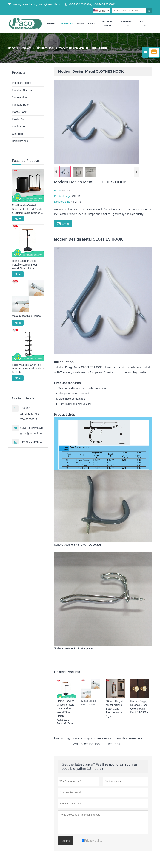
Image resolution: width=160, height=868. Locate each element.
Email (63, 223)
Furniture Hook (45, 48)
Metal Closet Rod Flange (26, 316)
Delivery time (63, 202)
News (81, 24)
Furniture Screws (22, 90)
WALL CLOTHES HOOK (87, 744)
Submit (66, 841)
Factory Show (108, 24)
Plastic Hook (19, 112)
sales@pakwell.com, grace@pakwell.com (37, 4)
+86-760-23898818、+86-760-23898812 (92, 4)
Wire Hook (18, 134)
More (18, 219)
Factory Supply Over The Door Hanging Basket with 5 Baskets (28, 369)
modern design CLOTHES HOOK (93, 739)
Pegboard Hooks (22, 83)
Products (66, 24)
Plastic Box (18, 119)
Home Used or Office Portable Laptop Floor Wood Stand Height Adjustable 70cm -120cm (26, 265)
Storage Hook (20, 97)
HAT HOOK (114, 744)
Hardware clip (20, 141)
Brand (58, 190)
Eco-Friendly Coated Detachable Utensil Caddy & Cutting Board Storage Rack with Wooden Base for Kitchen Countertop (28, 209)
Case (92, 24)
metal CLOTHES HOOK (131, 739)
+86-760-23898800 (31, 442)
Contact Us (127, 24)
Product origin (63, 196)
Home (51, 24)
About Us (144, 24)
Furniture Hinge (21, 127)
